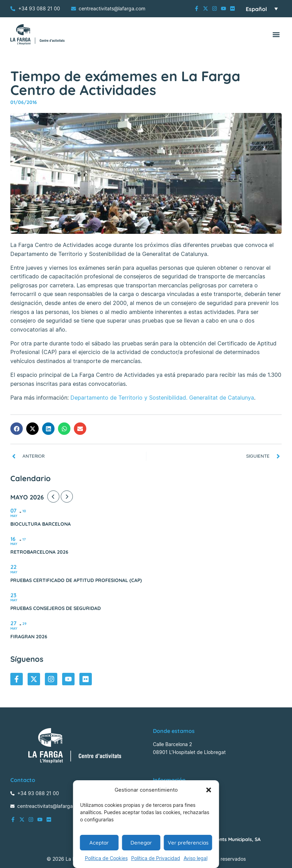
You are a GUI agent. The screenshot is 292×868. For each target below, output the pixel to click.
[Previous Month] (53, 497)
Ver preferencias (188, 843)
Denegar (141, 843)
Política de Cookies (106, 858)
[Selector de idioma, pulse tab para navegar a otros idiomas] (262, 9)
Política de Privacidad (156, 858)
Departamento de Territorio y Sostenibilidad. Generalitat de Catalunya (162, 398)
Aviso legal (196, 858)
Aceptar (99, 843)
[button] (209, 790)
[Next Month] (67, 497)
